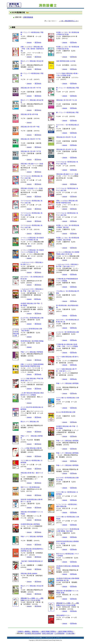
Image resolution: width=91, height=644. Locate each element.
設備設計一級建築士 (24, 631)
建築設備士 (36, 631)
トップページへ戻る (37, 638)
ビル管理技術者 (59, 633)
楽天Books (38, 42)
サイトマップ (49, 638)
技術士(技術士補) (48, 633)
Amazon (29, 42)
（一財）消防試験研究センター (69, 21)
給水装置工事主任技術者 (33, 633)
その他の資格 (70, 633)
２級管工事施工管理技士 (65, 631)
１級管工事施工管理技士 (48, 631)
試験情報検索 (28, 17)
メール (58, 638)
